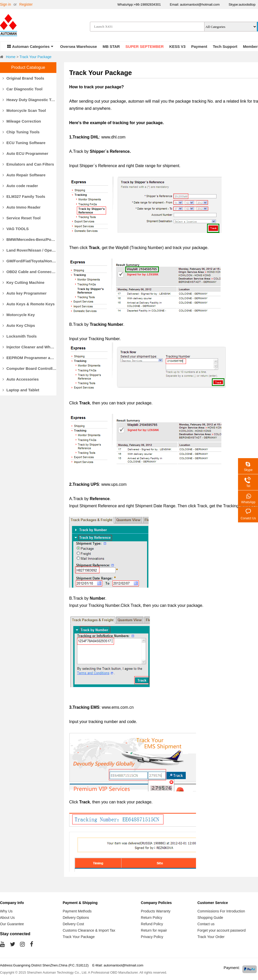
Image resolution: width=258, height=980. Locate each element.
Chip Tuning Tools (21, 132)
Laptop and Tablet (21, 390)
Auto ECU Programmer (25, 153)
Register (26, 4)
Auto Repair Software (24, 175)
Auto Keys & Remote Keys (29, 304)
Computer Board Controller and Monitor (29, 368)
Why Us (6, 911)
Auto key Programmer (25, 293)
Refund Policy (152, 924)
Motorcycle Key (19, 315)
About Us (7, 918)
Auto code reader (20, 186)
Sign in (6, 4)
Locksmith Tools (20, 336)
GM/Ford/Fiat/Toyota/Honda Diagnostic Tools (29, 261)
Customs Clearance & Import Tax (89, 930)
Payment (199, 46)
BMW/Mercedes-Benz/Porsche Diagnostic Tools (29, 239)
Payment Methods (77, 911)
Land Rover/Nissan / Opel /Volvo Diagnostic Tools (29, 250)
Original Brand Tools (23, 78)
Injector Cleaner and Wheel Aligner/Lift (29, 347)
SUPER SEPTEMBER (145, 46)
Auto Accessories (21, 379)
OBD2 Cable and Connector (29, 272)
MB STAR (111, 46)
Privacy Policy (152, 937)
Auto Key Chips (19, 325)
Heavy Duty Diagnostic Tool (29, 100)
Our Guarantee (12, 924)
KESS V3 (177, 46)
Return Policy (152, 918)
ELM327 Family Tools (24, 196)
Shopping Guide (210, 918)
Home (11, 57)
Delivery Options (76, 918)
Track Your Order (211, 937)
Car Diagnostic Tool (23, 89)
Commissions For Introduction (221, 911)
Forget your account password (221, 930)
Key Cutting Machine (23, 282)
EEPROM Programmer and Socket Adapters (29, 358)
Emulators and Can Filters (28, 164)
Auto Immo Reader (22, 207)
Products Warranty (156, 911)
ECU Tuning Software (24, 143)
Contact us (206, 924)
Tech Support (225, 46)
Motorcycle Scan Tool (24, 110)
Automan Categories (30, 46)
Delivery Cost (73, 924)
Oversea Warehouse (79, 46)
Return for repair (154, 930)
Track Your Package (35, 57)
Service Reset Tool (22, 218)
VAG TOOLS (16, 229)
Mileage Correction (22, 121)
